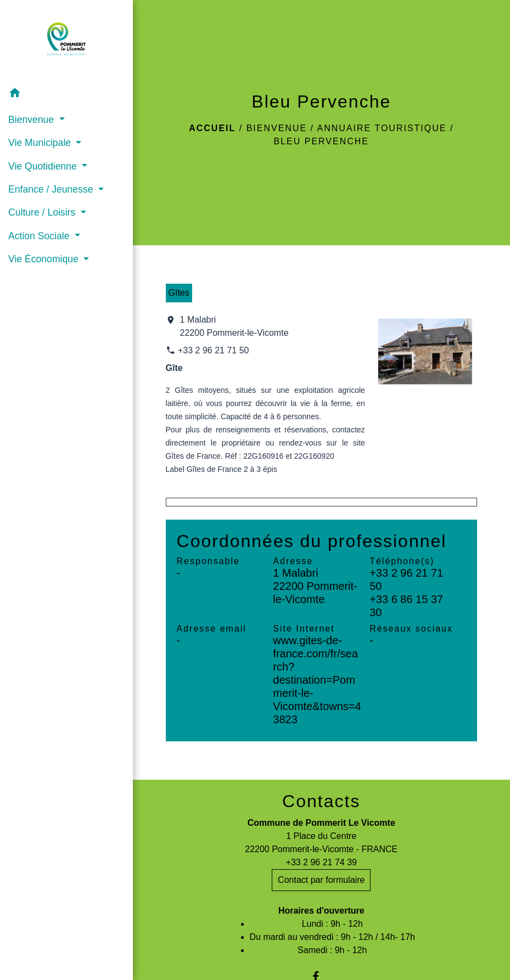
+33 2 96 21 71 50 (213, 350)
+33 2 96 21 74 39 (321, 862)
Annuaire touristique (382, 128)
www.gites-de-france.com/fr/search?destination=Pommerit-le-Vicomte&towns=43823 (317, 680)
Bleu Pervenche (322, 141)
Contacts (321, 801)
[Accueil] (66, 41)
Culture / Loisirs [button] (43, 212)
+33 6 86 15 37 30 (406, 606)
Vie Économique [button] (45, 259)
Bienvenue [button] (32, 120)
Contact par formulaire (321, 880)
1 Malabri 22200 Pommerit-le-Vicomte (234, 326)
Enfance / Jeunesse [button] (52, 189)
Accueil (212, 128)
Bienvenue (277, 128)
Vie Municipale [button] (41, 143)
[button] (66, 95)
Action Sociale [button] (40, 236)
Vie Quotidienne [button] (44, 166)
